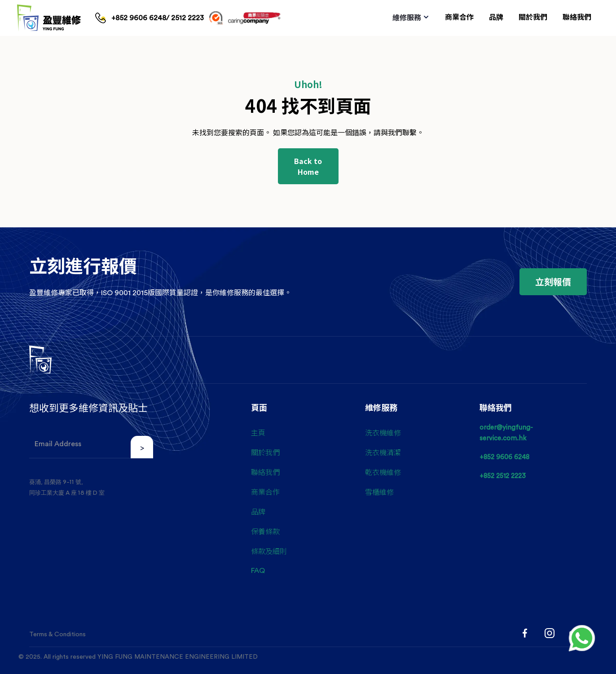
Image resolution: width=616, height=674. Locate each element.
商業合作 (265, 492)
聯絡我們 (265, 472)
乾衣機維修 (383, 472)
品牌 (258, 511)
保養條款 (265, 531)
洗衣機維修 (383, 432)
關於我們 (265, 452)
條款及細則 (269, 551)
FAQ (258, 571)
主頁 (258, 432)
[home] (49, 18)
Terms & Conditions (57, 634)
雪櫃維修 (379, 492)
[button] (411, 18)
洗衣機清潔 (383, 452)
